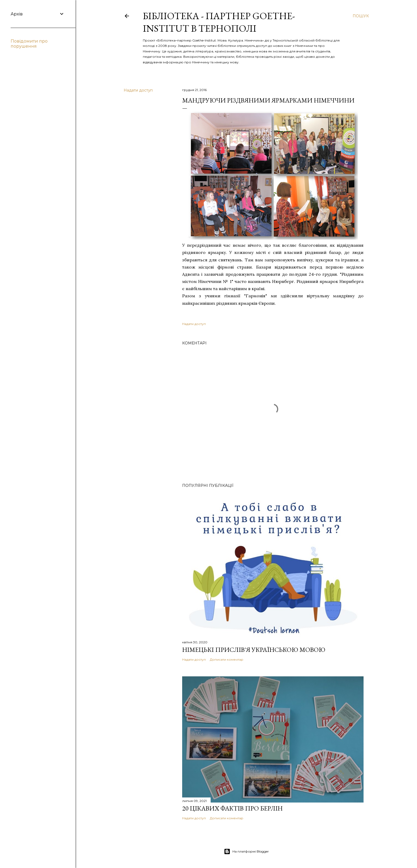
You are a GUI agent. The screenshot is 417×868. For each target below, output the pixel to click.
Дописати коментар (227, 659)
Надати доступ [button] (138, 90)
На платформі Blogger (246, 851)
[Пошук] (361, 16)
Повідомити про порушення (29, 44)
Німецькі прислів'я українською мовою (254, 650)
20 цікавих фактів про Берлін (232, 808)
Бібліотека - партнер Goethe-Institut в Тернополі (219, 22)
